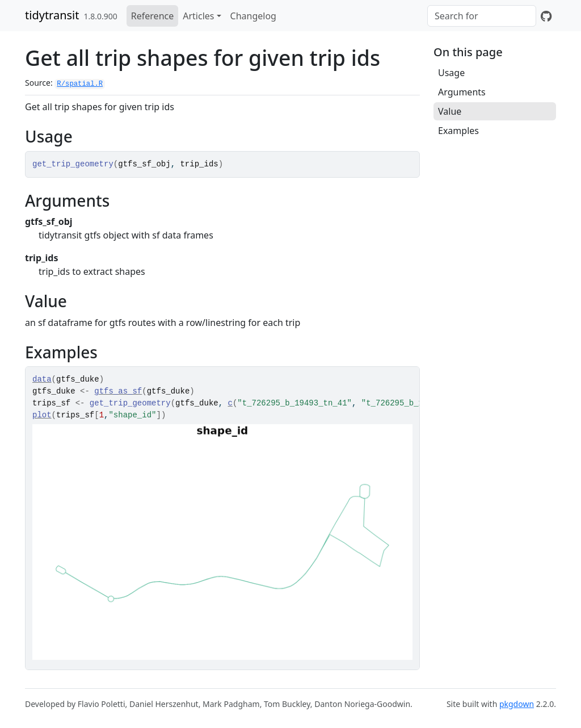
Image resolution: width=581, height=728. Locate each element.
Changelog (253, 16)
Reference (152, 16)
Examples (458, 131)
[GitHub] (546, 16)
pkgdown (517, 704)
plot (42, 415)
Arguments (462, 92)
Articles (198, 16)
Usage (451, 73)
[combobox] (482, 16)
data (42, 379)
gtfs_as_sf (118, 391)
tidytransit (52, 15)
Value (450, 111)
